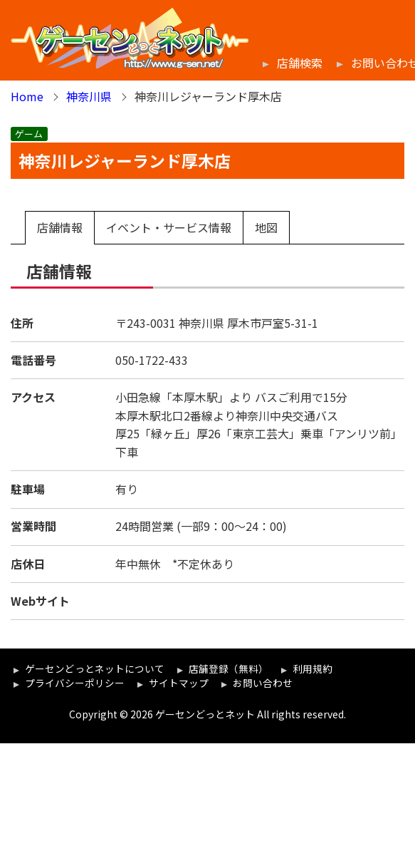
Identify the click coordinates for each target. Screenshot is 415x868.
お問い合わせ (263, 683)
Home (27, 96)
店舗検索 (300, 63)
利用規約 (312, 668)
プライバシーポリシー (75, 683)
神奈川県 (89, 96)
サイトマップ (179, 683)
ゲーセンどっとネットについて (95, 668)
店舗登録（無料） (228, 668)
